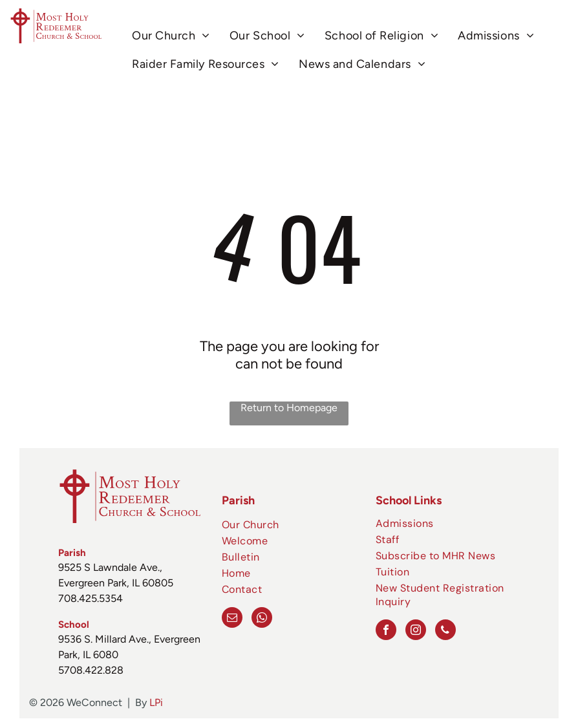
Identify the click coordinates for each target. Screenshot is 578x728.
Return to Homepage (289, 408)
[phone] (445, 631)
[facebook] (386, 631)
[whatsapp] (262, 619)
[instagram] (416, 631)
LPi (156, 702)
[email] (232, 619)
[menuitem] (171, 36)
